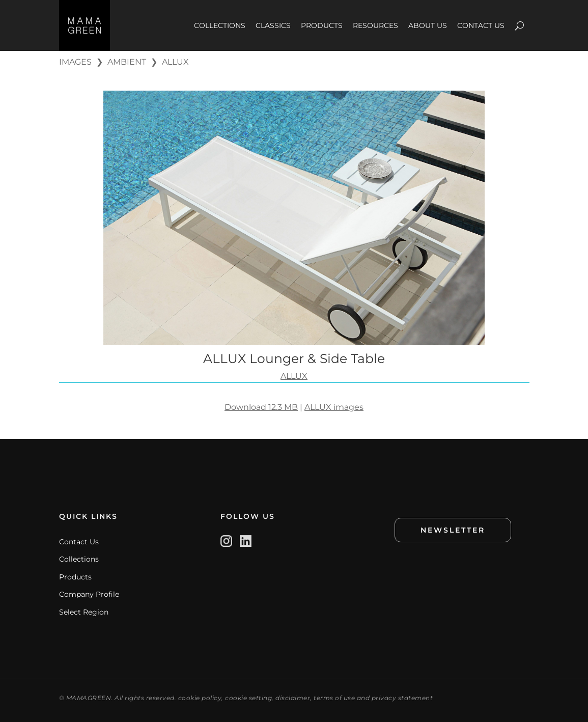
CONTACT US (481, 25)
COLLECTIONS (220, 25)
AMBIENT (127, 62)
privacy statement (402, 698)
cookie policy (200, 698)
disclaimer (293, 698)
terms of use (334, 698)
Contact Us (79, 542)
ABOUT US (428, 25)
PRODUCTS (322, 25)
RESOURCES (375, 25)
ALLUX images (334, 407)
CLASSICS (273, 25)
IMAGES (75, 62)
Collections (79, 559)
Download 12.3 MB (261, 407)
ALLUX (175, 62)
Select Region (84, 612)
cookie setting (248, 698)
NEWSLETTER (453, 530)
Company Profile (89, 594)
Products (75, 577)
